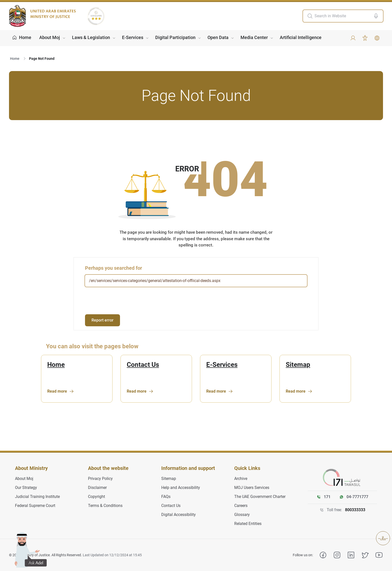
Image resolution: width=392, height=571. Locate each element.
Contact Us (143, 365)
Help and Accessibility (181, 488)
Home (15, 59)
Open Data (218, 37)
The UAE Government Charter (260, 497)
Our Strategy (26, 488)
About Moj (50, 37)
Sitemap (298, 365)
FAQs (166, 497)
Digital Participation (175, 37)
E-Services (133, 37)
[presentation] (123, 301)
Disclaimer (97, 488)
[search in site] (343, 16)
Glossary (242, 515)
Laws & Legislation (91, 37)
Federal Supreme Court (35, 506)
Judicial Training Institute (37, 497)
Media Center (254, 37)
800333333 (355, 510)
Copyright (96, 497)
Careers (241, 506)
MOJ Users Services (252, 488)
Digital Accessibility (178, 515)
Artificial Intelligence (301, 37)
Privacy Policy (100, 479)
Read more (61, 391)
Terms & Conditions (105, 506)
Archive (241, 479)
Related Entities (248, 524)
